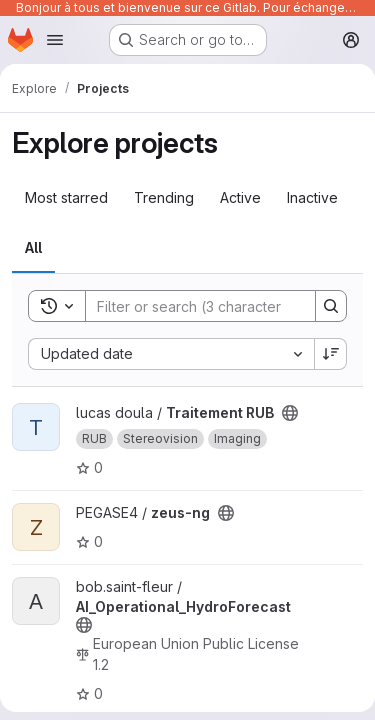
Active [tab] (240, 197)
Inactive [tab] (312, 197)
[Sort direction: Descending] (331, 354)
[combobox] (171, 354)
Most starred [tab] (66, 197)
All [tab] (33, 247)
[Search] (217, 306)
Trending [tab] (164, 197)
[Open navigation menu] (55, 40)
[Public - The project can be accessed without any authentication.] (290, 413)
